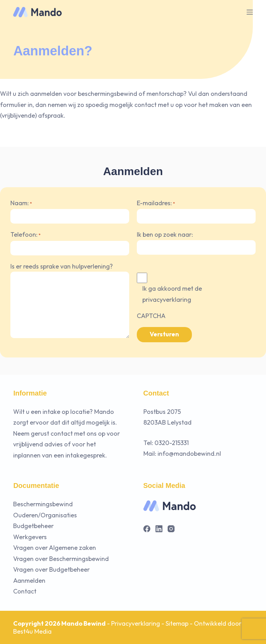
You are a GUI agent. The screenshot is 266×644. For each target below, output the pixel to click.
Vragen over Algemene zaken (55, 548)
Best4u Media (32, 631)
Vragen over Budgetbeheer (51, 569)
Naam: (21, 204)
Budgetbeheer (33, 526)
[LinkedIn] (159, 529)
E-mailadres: (156, 204)
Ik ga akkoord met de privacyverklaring (172, 294)
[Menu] (250, 12)
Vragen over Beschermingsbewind (61, 559)
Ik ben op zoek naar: (165, 234)
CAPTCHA (151, 316)
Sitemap (177, 623)
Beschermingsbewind (43, 504)
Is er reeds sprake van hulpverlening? (62, 266)
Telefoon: (25, 235)
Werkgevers (30, 537)
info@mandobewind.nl (189, 453)
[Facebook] (147, 529)
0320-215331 (172, 443)
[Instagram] (171, 529)
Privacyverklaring (136, 623)
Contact (25, 591)
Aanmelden (29, 580)
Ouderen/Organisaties (45, 515)
